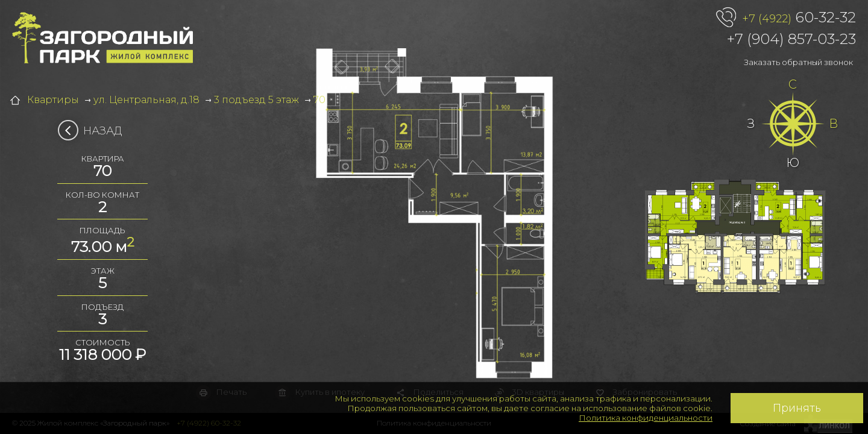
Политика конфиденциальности (646, 418)
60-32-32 (799, 18)
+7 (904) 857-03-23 (791, 39)
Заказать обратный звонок (798, 62)
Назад (94, 131)
